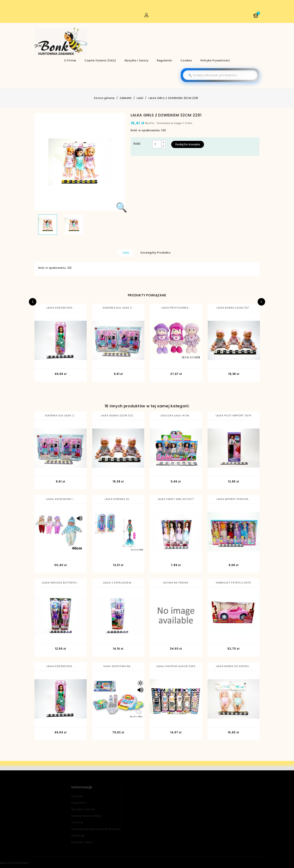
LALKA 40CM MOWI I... (61, 499)
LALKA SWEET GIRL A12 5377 (176, 499)
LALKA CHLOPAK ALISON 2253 (176, 666)
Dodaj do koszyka (188, 144)
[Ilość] (157, 144)
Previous (33, 302)
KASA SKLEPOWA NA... (118, 666)
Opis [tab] (126, 252)
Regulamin (165, 60)
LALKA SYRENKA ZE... (118, 499)
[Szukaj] (220, 75)
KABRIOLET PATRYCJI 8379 (233, 583)
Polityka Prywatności (215, 60)
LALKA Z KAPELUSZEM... (118, 583)
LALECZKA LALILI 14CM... (176, 416)
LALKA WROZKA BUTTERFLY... (61, 583)
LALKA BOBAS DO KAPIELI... (234, 666)
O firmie (70, 60)
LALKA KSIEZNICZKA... (61, 308)
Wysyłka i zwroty (136, 60)
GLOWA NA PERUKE (176, 583)
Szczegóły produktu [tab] (156, 252)
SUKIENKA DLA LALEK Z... (118, 308)
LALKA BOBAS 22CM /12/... (234, 308)
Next (261, 302)
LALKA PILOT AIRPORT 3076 (234, 416)
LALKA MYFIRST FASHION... (234, 499)
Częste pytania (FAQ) (100, 60)
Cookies (186, 60)
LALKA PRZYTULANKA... (176, 308)
